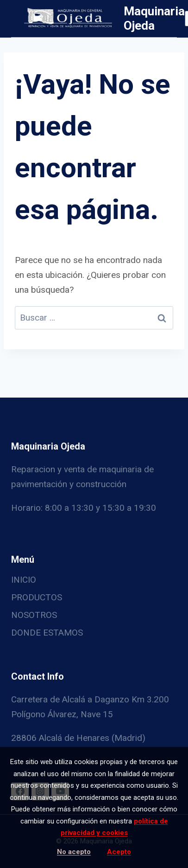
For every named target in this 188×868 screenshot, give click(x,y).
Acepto (119, 852)
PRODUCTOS (37, 597)
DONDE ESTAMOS (47, 633)
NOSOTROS (34, 615)
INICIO (24, 580)
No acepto (74, 852)
